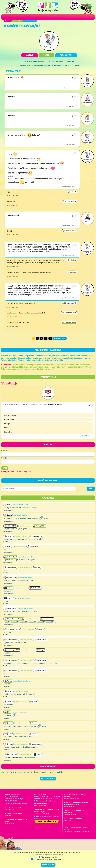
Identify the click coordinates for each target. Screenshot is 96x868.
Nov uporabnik (8, 472)
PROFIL (47, 55)
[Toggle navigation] (6, 17)
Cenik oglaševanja (47, 822)
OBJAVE (30, 55)
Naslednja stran (60, 338)
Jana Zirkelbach (10, 809)
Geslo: (4, 458)
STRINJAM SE (48, 865)
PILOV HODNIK (48, 779)
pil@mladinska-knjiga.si (19, 803)
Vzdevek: (5, 451)
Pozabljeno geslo (24, 472)
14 (46, 338)
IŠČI (91, 488)
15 (50, 338)
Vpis (5, 468)
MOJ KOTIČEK (66, 55)
